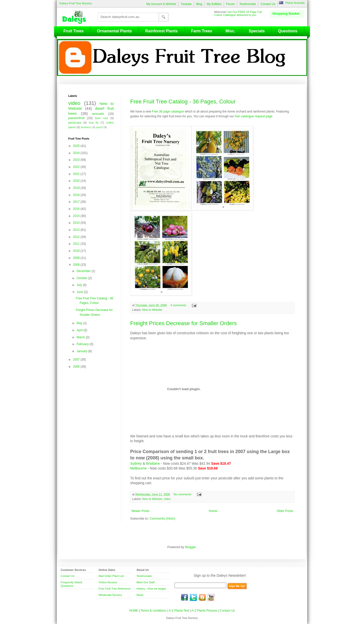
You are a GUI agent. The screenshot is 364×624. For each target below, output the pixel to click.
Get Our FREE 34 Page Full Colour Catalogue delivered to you (238, 13)
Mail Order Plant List (111, 576)
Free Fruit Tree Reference (115, 589)
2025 (77, 146)
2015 (77, 216)
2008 (77, 265)
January (82, 351)
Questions (288, 31)
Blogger (190, 547)
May (80, 323)
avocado (98, 114)
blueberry (86, 127)
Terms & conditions (154, 611)
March (81, 337)
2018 (77, 195)
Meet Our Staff (145, 582)
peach (99, 127)
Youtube (186, 4)
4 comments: (179, 305)
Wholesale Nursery (110, 595)
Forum (230, 4)
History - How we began (151, 589)
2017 (77, 202)
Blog (199, 4)
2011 (77, 244)
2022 (77, 167)
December (84, 271)
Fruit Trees (74, 31)
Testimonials (248, 4)
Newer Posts (140, 511)
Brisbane (153, 463)
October (82, 278)
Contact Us (268, 4)
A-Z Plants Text (179, 611)
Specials (257, 31)
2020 (77, 181)
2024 (77, 153)
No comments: (183, 494)
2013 (77, 230)
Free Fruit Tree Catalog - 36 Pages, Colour (183, 102)
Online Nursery (108, 582)
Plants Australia (295, 3)
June (80, 292)
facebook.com (185, 597)
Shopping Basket (286, 14)
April (80, 330)
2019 (77, 188)
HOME (134, 611)
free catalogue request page (254, 116)
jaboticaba (75, 123)
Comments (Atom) (163, 519)
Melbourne (138, 468)
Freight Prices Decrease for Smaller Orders (184, 323)
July (80, 285)
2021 (77, 174)
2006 (77, 367)
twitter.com (193, 597)
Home (213, 511)
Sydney (136, 463)
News (140, 595)
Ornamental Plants (115, 31)
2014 (77, 223)
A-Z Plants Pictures (204, 611)
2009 (77, 258)
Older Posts (285, 511)
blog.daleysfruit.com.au (202, 597)
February (83, 344)
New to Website (152, 310)
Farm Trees (202, 31)
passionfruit (76, 118)
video (167, 499)
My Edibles (214, 4)
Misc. (230, 31)
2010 (77, 251)
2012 (77, 237)
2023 (77, 160)
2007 (77, 360)
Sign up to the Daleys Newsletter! (220, 575)
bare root (101, 118)
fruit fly (94, 123)
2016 (77, 209)
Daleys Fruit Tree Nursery (76, 3)
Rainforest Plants (162, 31)
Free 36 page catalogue (168, 112)
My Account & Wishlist (161, 4)
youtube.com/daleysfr (211, 597)
